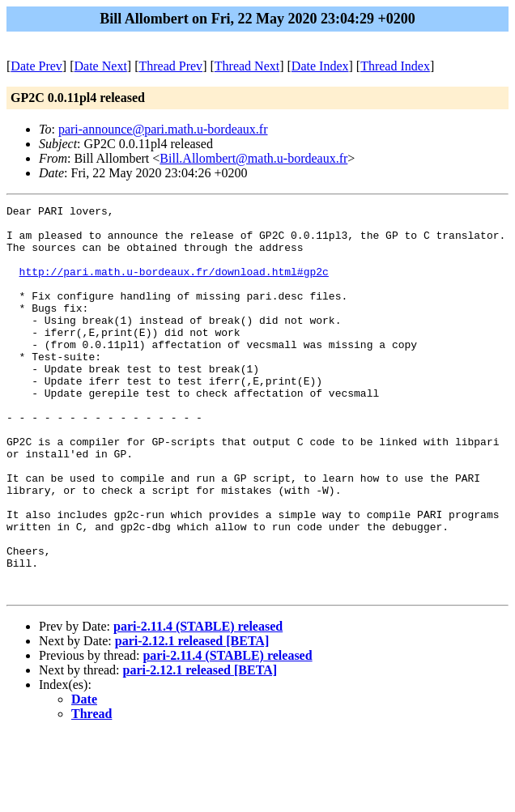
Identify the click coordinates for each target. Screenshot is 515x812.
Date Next (101, 66)
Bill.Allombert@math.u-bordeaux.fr (253, 158)
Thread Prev (170, 66)
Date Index (320, 66)
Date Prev (36, 66)
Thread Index (395, 66)
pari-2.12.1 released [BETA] (192, 718)
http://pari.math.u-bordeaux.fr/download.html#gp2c (174, 286)
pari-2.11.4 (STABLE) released (198, 704)
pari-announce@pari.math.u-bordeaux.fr (163, 129)
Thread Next (247, 66)
